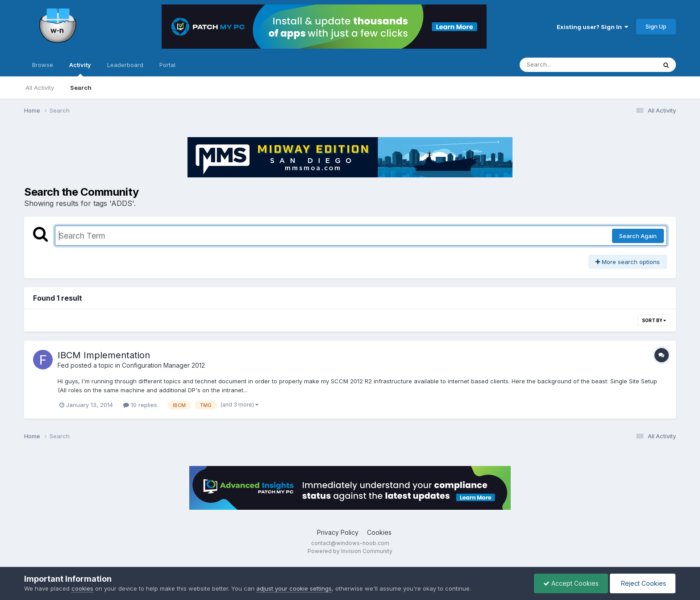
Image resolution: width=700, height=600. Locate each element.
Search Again (638, 236)
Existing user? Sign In (592, 27)
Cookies (379, 532)
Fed (63, 365)
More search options (628, 262)
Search (81, 88)
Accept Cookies (571, 583)
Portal (167, 65)
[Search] (564, 65)
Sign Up (656, 26)
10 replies (140, 405)
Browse (43, 65)
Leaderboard (125, 65)
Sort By (654, 320)
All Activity (40, 88)
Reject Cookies (643, 583)
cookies (82, 588)
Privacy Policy (338, 532)
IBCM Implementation (104, 355)
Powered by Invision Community (350, 551)
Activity (80, 69)
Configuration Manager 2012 (163, 365)
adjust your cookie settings (294, 588)
